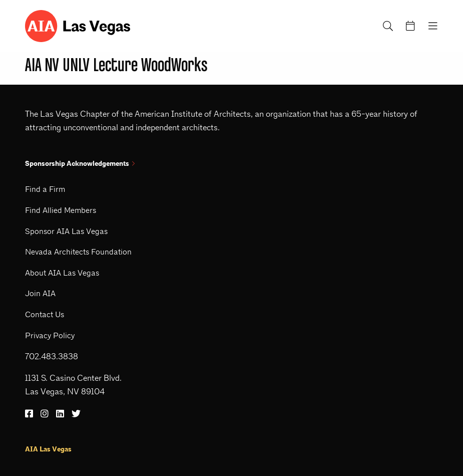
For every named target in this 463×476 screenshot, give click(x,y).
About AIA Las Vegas (62, 273)
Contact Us (45, 314)
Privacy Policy (50, 335)
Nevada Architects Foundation (78, 252)
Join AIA (40, 293)
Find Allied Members (61, 210)
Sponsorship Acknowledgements (80, 164)
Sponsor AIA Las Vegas (66, 231)
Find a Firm (45, 189)
